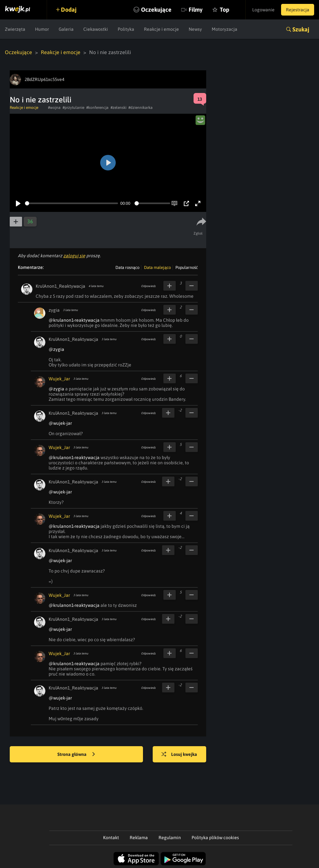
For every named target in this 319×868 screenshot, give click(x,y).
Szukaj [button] (301, 29)
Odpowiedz (148, 286)
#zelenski (118, 108)
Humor (42, 29)
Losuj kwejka (179, 755)
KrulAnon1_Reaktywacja (60, 286)
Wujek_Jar (59, 379)
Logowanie (263, 10)
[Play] (18, 203)
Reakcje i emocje (161, 29)
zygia (54, 310)
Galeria (66, 29)
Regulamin (170, 838)
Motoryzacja (224, 29)
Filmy (196, 10)
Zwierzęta (15, 29)
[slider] (71, 203)
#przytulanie (73, 108)
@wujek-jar (60, 423)
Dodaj (69, 10)
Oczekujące (156, 10)
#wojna (54, 108)
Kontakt (111, 838)
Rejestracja (298, 10)
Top (224, 10)
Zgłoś (198, 233)
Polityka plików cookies (215, 838)
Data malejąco (157, 267)
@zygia (56, 349)
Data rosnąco (127, 267)
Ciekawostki (96, 29)
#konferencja (97, 108)
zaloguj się (74, 256)
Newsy (195, 29)
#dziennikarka (141, 108)
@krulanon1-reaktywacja (74, 320)
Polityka (126, 29)
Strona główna (76, 755)
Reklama (139, 838)
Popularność (187, 267)
